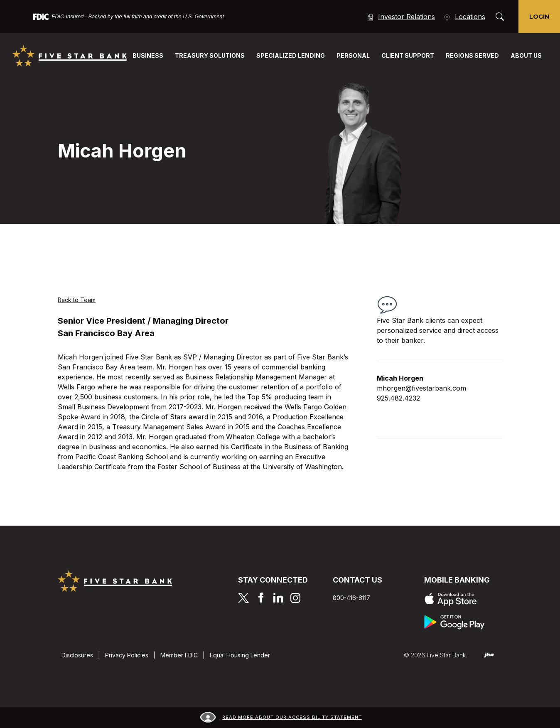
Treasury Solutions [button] (210, 55)
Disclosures (77, 655)
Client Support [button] (408, 55)
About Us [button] (526, 55)
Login (539, 17)
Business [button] (148, 55)
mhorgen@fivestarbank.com (421, 388)
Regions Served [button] (472, 55)
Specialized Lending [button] (291, 55)
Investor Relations (401, 17)
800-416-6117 (351, 598)
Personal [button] (353, 55)
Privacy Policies (127, 655)
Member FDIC (179, 655)
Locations (464, 17)
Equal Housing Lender (240, 655)
